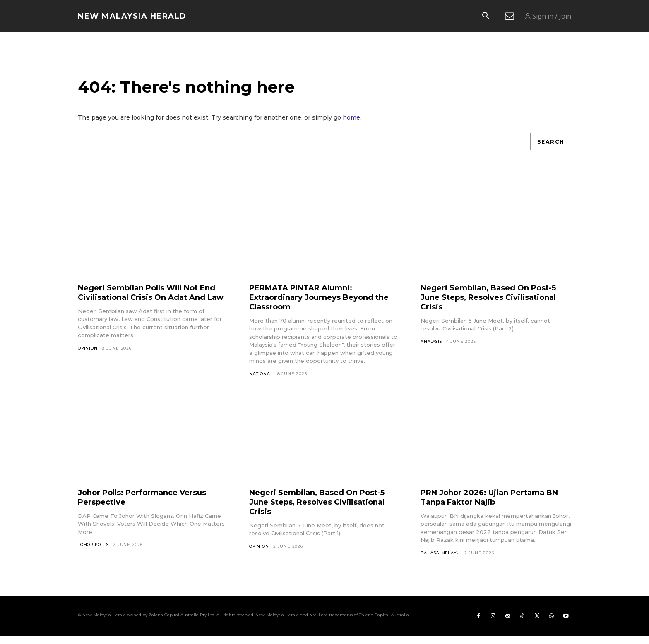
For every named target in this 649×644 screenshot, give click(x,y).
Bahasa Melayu (441, 559)
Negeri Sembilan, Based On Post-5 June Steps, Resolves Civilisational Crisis (494, 303)
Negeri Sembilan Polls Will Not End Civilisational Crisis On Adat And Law (148, 303)
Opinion (88, 363)
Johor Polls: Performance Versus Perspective (149, 503)
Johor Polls (94, 551)
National (261, 379)
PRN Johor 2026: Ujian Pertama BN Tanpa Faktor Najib (490, 503)
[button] (486, 17)
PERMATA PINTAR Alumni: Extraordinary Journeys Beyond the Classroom (318, 303)
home (351, 123)
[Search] (550, 147)
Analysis (432, 347)
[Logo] (132, 16)
